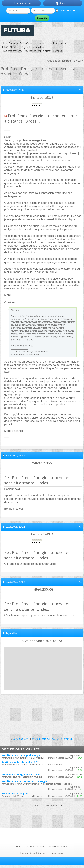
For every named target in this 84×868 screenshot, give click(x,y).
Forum (12, 43)
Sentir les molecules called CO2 (20, 762)
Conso (41, 846)
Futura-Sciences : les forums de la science (42, 43)
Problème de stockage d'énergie (21, 755)
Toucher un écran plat (15, 794)
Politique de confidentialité (34, 853)
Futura (19, 846)
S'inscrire (63, 3)
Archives (30, 846)
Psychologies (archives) (34, 47)
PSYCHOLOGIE (10, 47)
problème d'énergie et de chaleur (21, 774)
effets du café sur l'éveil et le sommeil (52, 739)
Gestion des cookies (57, 846)
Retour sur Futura (21, 3)
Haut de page (57, 853)
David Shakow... (21, 739)
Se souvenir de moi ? (67, 10)
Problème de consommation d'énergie (24, 781)
